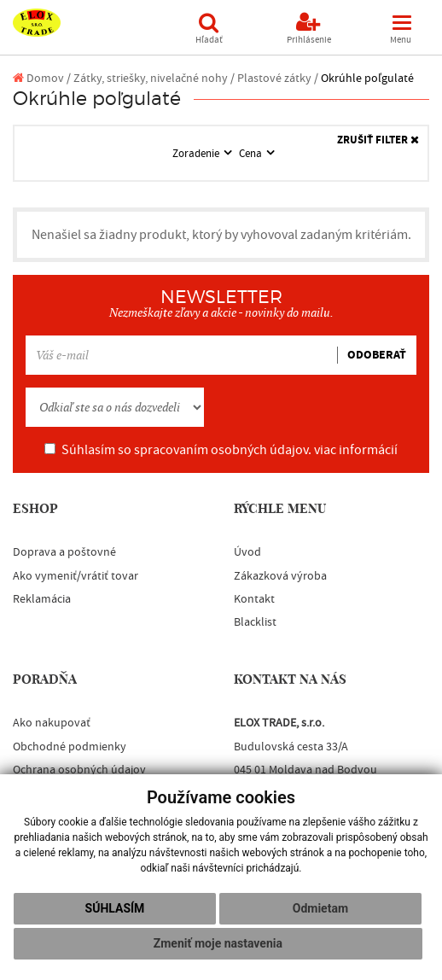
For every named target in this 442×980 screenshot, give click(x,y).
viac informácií (356, 450)
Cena (252, 154)
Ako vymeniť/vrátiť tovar (76, 576)
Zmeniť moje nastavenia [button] (218, 943)
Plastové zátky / (278, 78)
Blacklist (255, 622)
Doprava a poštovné (64, 552)
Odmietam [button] (320, 908)
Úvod (247, 552)
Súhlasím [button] (115, 908)
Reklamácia (42, 599)
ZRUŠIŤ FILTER (378, 140)
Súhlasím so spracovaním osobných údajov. (221, 450)
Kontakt (254, 599)
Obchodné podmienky (70, 747)
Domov (38, 78)
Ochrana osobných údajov (79, 770)
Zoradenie (197, 154)
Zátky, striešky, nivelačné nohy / (154, 78)
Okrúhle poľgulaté (367, 78)
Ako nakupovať (52, 723)
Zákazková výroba (280, 576)
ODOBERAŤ (377, 355)
